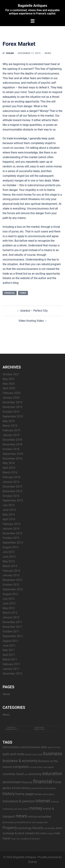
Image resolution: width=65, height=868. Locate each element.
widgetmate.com (11, 729)
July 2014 (9, 505)
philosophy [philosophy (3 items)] (8, 822)
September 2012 (13, 589)
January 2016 (11, 482)
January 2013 (11, 575)
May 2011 (9, 650)
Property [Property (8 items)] (10, 828)
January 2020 (11, 398)
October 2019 (11, 412)
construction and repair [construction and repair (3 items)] (42, 767)
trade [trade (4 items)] (57, 833)
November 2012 (12, 580)
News (48, 53)
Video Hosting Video (31, 321)
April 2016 (9, 468)
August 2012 (10, 594)
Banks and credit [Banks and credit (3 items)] (34, 754)
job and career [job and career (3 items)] (21, 809)
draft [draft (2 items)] (26, 774)
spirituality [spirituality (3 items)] (49, 828)
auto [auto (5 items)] (44, 747)
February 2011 (11, 664)
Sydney (32, 862)
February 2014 (11, 524)
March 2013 (10, 566)
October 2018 (11, 449)
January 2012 (11, 617)
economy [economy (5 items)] (35, 774)
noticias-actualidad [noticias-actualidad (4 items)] (39, 817)
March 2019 (10, 426)
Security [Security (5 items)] (38, 828)
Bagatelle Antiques (32, 6)
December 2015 (12, 487)
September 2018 (13, 454)
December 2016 (12, 459)
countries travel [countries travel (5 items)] (13, 774)
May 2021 (9, 379)
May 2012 (9, 608)
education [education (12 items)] (52, 774)
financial (10, 293)
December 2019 (12, 402)
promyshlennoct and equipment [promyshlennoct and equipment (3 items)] (31, 822)
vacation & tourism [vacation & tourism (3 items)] (30, 839)
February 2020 (11, 393)
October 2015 (11, 496)
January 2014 (11, 529)
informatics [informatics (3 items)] (48, 794)
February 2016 (11, 477)
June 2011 (9, 646)
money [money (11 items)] (36, 808)
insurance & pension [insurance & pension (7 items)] (19, 801)
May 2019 (9, 421)
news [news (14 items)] (21, 816)
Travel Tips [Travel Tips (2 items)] (15, 839)
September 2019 (13, 416)
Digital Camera (39, 729)
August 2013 (10, 547)
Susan (10, 53)
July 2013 (9, 552)
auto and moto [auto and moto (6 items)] (14, 754)
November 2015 (12, 491)
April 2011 (9, 655)
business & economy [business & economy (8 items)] (20, 761)
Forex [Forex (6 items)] (57, 782)
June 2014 (9, 510)
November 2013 (12, 533)
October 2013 (11, 538)
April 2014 (9, 519)
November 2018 (12, 444)
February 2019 (11, 430)
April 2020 (9, 388)
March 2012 (10, 613)
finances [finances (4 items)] (27, 782)
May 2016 (9, 463)
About (6, 694)
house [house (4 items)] (38, 794)
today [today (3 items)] (50, 833)
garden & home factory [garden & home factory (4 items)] (17, 788)
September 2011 (13, 636)
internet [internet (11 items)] (43, 801)
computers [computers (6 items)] (21, 767)
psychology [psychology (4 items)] (25, 828)
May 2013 (9, 561)
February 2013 (11, 571)
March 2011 (10, 659)
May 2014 (9, 515)
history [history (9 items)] (9, 794)
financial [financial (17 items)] (43, 782)
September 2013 (13, 543)
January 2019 (11, 435)
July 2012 (9, 599)
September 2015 (13, 500)
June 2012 (9, 603)
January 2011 (11, 669)
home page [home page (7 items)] (24, 794)
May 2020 (9, 384)
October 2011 (11, 631)
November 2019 (12, 407)
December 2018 (12, 440)
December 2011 (12, 622)
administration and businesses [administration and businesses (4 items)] (21, 747)
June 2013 (9, 557)
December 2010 (12, 674)
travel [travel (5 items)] (6, 838)
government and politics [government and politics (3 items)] (44, 788)
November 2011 (12, 627)
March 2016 (10, 472)
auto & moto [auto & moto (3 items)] (54, 747)
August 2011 (10, 641)
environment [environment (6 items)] (12, 782)
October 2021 (11, 374)
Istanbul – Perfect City (34, 311)
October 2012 (11, 585)
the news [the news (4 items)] (41, 833)
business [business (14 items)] (53, 754)
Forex (23, 293)
